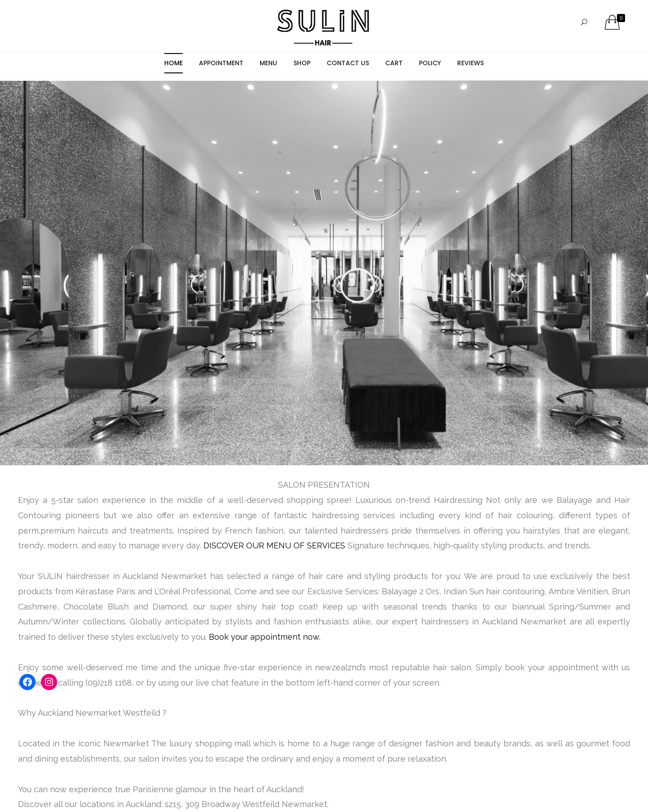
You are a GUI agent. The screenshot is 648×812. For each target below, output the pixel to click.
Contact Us (348, 63)
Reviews (470, 63)
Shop (302, 63)
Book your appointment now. (265, 637)
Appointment (221, 63)
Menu (268, 63)
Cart (394, 63)
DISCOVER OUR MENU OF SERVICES (274, 545)
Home (173, 63)
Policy (430, 63)
